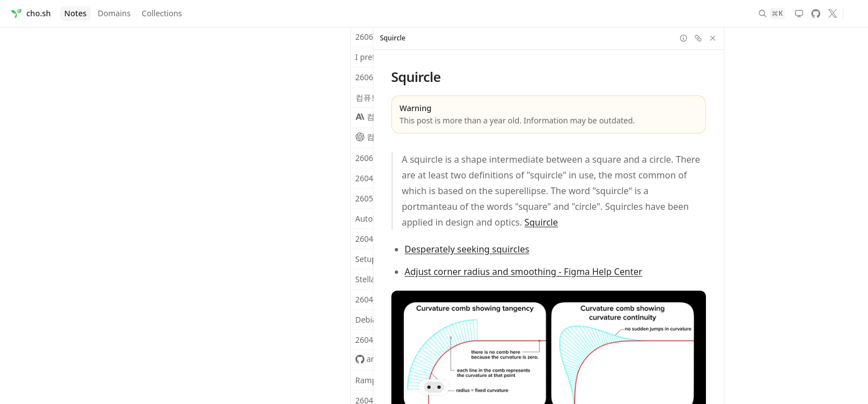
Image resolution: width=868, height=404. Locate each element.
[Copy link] (698, 38)
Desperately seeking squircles (467, 249)
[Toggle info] (683, 38)
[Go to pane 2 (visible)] (439, 387)
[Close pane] (712, 38)
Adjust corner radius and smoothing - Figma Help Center (523, 272)
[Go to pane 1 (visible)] (429, 387)
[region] (548, 215)
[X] (833, 13)
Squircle (541, 222)
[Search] (772, 13)
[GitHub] (816, 13)
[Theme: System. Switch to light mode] (799, 13)
